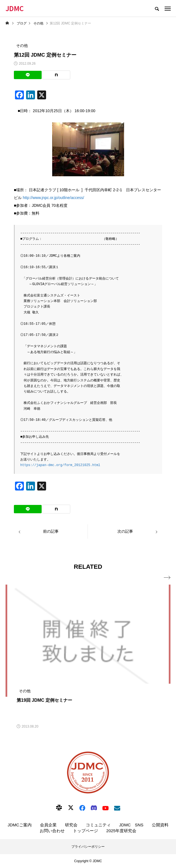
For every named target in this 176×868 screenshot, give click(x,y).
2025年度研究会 (121, 831)
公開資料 (160, 825)
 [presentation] (167, 578)
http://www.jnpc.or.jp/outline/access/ (53, 198)
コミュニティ (98, 825)
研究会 (71, 825)
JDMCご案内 (20, 825)
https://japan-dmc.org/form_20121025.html (60, 465)
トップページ (86, 831)
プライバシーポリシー (88, 847)
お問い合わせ (52, 831)
